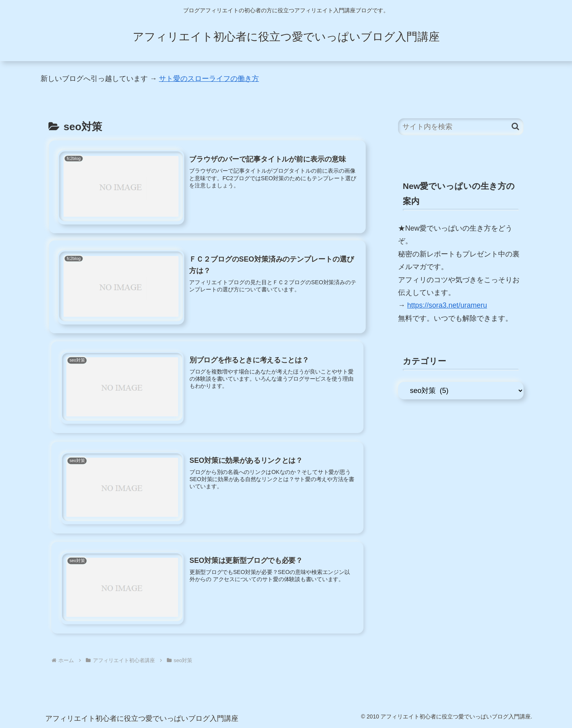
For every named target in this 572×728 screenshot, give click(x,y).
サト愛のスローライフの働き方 (209, 79)
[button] (515, 126)
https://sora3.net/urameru (447, 305)
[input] (461, 127)
